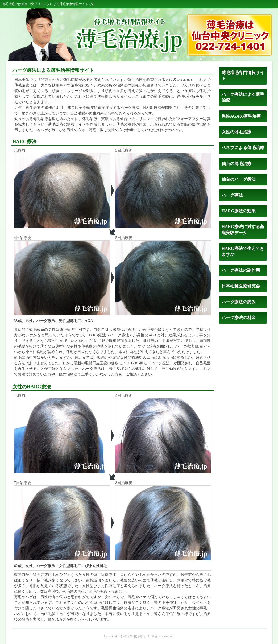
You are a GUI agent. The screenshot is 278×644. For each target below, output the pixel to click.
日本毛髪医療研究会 (241, 286)
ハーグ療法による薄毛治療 (243, 97)
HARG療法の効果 (239, 211)
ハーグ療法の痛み (239, 302)
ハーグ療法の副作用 (241, 270)
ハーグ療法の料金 (239, 318)
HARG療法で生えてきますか (243, 251)
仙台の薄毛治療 (236, 164)
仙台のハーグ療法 (239, 179)
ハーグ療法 (232, 195)
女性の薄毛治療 (236, 132)
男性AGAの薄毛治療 (241, 116)
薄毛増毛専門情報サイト (243, 75)
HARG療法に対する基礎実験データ (243, 230)
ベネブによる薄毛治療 (243, 148)
